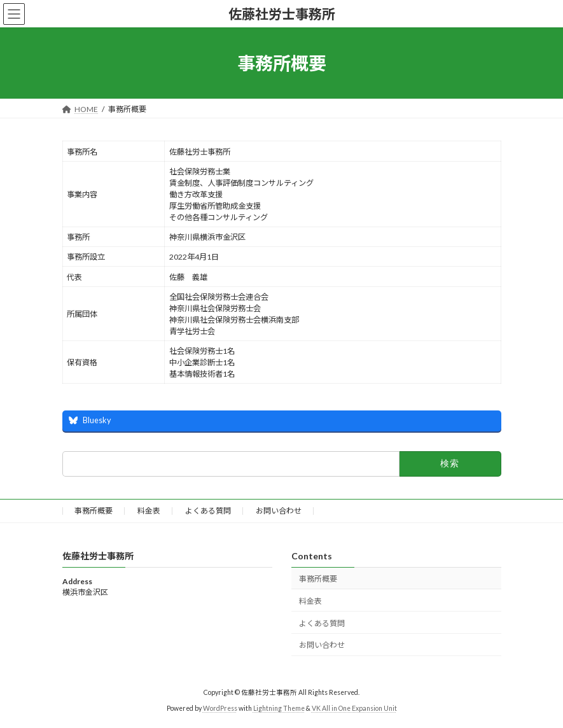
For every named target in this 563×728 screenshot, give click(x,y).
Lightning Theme (279, 708)
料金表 (149, 511)
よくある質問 (208, 511)
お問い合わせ (279, 511)
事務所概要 (94, 511)
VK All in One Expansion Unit (354, 708)
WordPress (220, 708)
